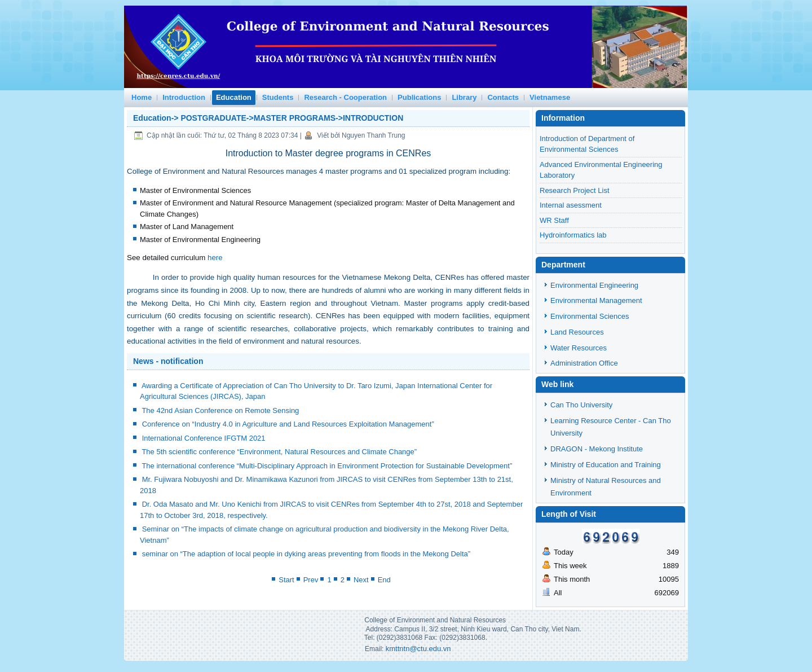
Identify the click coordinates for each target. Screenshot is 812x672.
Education (234, 97)
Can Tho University (581, 405)
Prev (311, 580)
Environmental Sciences (590, 316)
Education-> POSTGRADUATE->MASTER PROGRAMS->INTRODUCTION (268, 118)
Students (278, 97)
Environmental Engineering (594, 285)
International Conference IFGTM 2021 (204, 438)
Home (142, 97)
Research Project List (575, 190)
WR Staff (554, 220)
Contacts (503, 97)
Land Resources (577, 332)
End (384, 580)
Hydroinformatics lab (573, 235)
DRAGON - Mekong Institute (597, 449)
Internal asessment (571, 205)
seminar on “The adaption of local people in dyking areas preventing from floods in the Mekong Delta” (306, 554)
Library (464, 97)
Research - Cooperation (345, 97)
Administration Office (584, 363)
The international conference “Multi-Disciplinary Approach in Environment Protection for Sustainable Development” (327, 466)
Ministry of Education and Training (606, 465)
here (215, 258)
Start (286, 580)
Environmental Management (596, 300)
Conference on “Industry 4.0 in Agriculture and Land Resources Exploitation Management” (288, 424)
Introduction (184, 97)
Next (361, 580)
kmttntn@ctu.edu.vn (418, 649)
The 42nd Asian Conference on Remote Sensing (220, 410)
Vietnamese (550, 97)
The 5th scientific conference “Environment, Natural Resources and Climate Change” (279, 452)
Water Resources (579, 348)
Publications (419, 97)
